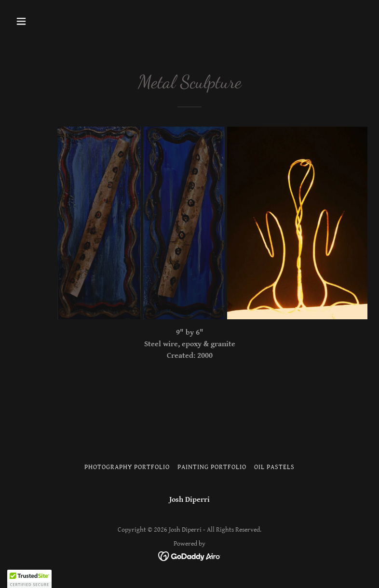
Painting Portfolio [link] (212, 467)
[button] (52, 21)
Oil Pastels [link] (274, 467)
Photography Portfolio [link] (127, 467)
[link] (190, 555)
